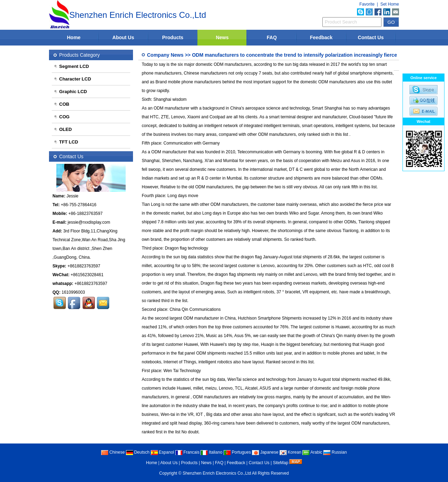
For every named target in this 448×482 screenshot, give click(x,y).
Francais (187, 452)
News (222, 37)
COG (62, 117)
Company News (165, 55)
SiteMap (281, 463)
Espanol (163, 452)
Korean (290, 452)
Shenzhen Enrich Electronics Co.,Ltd (217, 473)
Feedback (321, 37)
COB (61, 104)
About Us (123, 37)
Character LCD (72, 79)
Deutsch (138, 452)
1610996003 (73, 292)
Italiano (211, 452)
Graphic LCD (70, 92)
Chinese (113, 452)
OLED (63, 129)
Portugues (237, 452)
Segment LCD (71, 66)
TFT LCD (66, 142)
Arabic (312, 452)
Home (74, 37)
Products (173, 37)
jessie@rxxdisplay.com (89, 222)
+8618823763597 (84, 266)
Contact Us (371, 37)
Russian (335, 452)
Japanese (265, 452)
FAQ (272, 37)
